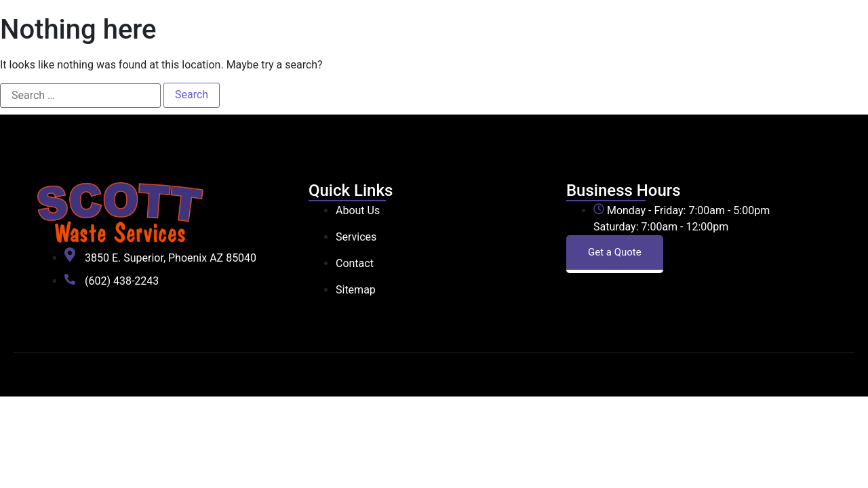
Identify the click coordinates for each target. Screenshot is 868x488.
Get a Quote (615, 252)
